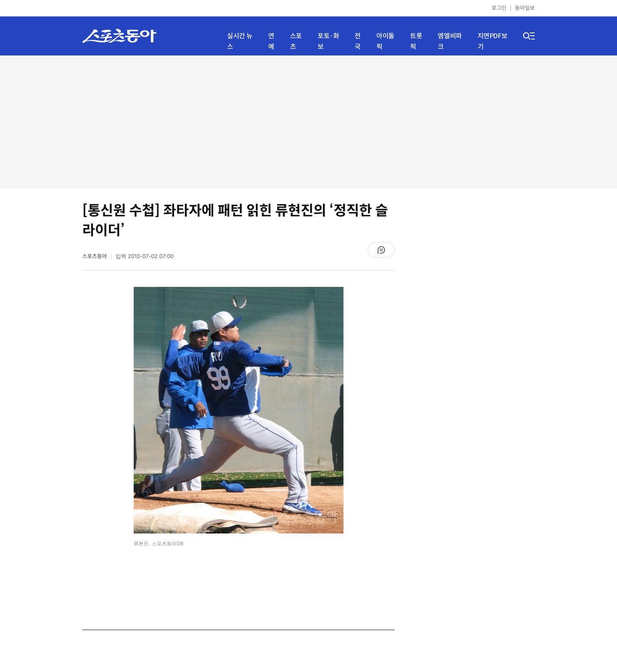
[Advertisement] (309, 121)
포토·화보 (328, 41)
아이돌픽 (385, 41)
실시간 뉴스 (240, 41)
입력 (145, 256)
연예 (271, 41)
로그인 (499, 8)
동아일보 (525, 8)
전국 (358, 41)
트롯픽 (416, 41)
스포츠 (296, 41)
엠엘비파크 (450, 41)
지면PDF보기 (493, 41)
